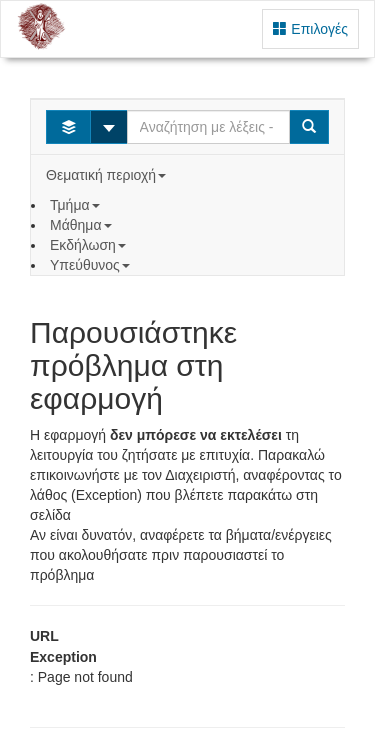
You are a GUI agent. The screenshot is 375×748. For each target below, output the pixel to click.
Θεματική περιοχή (108, 175)
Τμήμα (76, 205)
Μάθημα (82, 225)
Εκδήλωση (90, 245)
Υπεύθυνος (92, 265)
